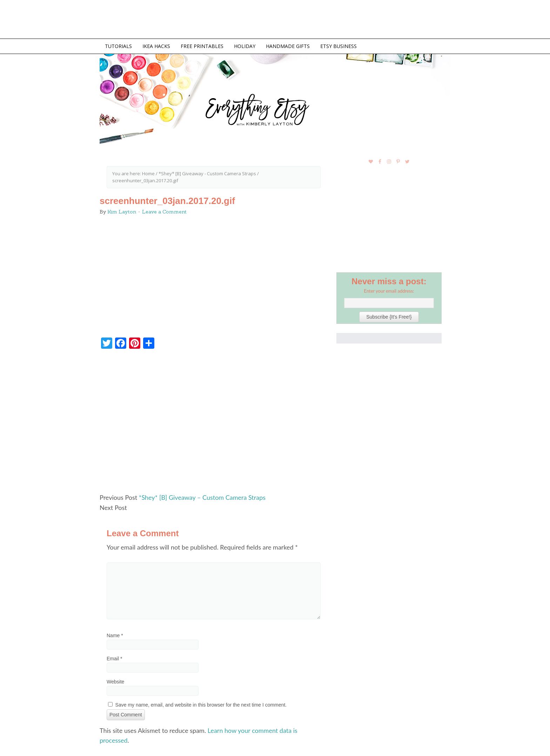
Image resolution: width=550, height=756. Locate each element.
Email (114, 659)
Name (115, 635)
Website (115, 682)
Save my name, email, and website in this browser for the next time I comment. (201, 705)
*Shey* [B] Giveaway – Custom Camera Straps (202, 497)
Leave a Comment (164, 212)
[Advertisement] (214, 424)
